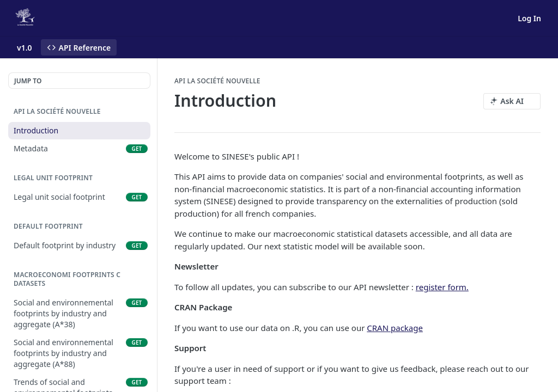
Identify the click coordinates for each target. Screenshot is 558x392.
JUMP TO (28, 81)
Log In (529, 18)
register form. (442, 287)
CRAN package (395, 328)
